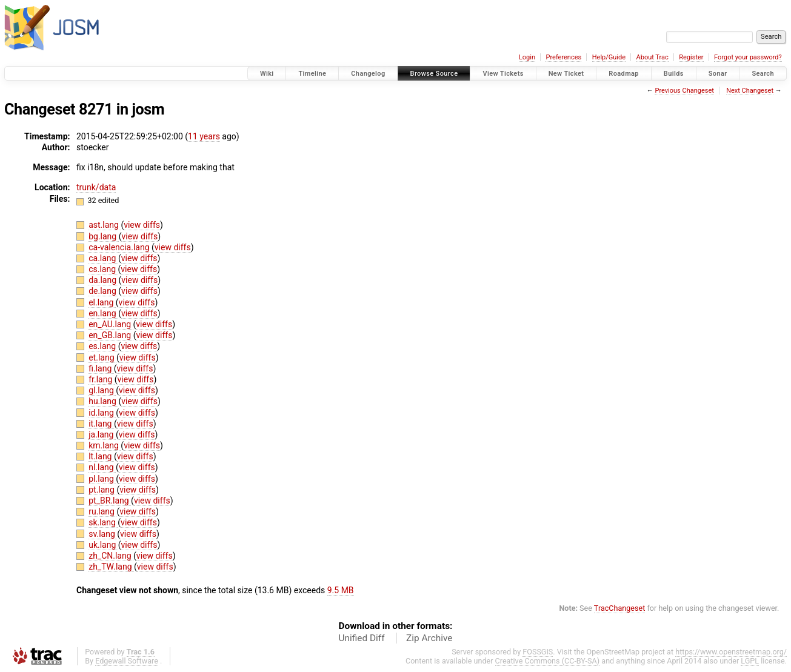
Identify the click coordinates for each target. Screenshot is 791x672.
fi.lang (101, 368)
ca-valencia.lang (120, 247)
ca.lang (103, 258)
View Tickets (503, 74)
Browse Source (434, 74)
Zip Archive (429, 638)
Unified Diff (362, 638)
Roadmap (624, 74)
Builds (674, 74)
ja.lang (102, 434)
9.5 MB (341, 590)
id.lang (102, 413)
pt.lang (102, 490)
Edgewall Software (127, 661)
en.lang (103, 313)
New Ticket (566, 74)
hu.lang (103, 401)
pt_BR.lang (110, 501)
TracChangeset (620, 608)
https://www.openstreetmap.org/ (731, 652)
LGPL (750, 661)
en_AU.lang (111, 324)
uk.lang (103, 545)
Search (763, 74)
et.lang (102, 358)
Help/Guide (609, 57)
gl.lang (102, 390)
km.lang (105, 445)
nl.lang (102, 467)
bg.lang (104, 236)
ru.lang (102, 511)
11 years (204, 136)
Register (691, 57)
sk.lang (103, 522)
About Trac (652, 57)
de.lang (103, 291)
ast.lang (105, 225)
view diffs (142, 225)
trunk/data (96, 187)
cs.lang (103, 269)
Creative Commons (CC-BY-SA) (548, 661)
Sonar (718, 74)
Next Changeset (750, 91)
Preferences (563, 57)
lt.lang (101, 456)
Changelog (368, 74)
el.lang (102, 302)
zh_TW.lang (111, 567)
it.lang (101, 424)
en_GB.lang (111, 335)
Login (527, 57)
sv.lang (103, 534)
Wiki (267, 74)
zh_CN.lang (111, 556)
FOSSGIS (538, 652)
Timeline (312, 74)
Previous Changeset (684, 91)
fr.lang (102, 379)
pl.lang (102, 479)
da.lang (103, 280)
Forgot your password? (748, 57)
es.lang (103, 346)
